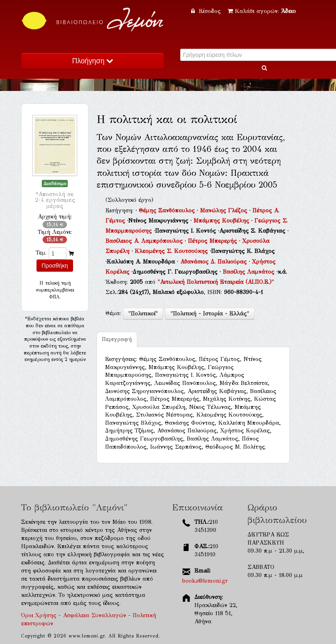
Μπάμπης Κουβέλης (222, 221)
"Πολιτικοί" (143, 314)
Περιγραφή (117, 339)
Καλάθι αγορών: (262, 11)
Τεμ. (41, 253)
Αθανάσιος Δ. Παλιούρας (214, 262)
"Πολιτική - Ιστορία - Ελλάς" (210, 314)
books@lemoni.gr (205, 581)
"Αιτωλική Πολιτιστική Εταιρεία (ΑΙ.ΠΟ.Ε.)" (216, 282)
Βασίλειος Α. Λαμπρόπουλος (145, 241)
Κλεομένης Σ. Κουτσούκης (172, 251)
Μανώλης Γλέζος (225, 211)
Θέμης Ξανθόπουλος (168, 211)
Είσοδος (207, 11)
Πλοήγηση (93, 61)
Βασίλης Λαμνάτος (250, 272)
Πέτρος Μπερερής (213, 241)
